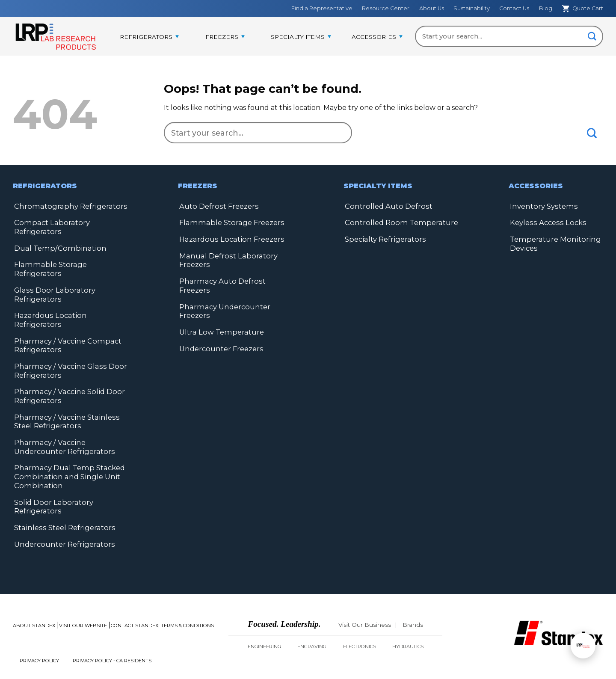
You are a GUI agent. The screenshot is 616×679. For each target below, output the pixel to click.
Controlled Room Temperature (398, 222)
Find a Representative (322, 8)
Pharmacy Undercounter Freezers (223, 300)
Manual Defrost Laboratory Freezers (225, 259)
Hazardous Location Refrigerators (71, 304)
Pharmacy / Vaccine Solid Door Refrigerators (66, 375)
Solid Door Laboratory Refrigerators (51, 482)
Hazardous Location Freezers (229, 239)
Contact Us (514, 8)
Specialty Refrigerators (384, 239)
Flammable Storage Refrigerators (71, 263)
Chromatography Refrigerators (67, 206)
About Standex (34, 601)
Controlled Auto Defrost (386, 206)
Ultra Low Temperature (220, 321)
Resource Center (386, 8)
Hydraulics (408, 622)
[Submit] (592, 37)
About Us (432, 8)
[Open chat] (583, 646)
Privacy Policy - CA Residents (112, 636)
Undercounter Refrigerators (63, 519)
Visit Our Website (83, 601)
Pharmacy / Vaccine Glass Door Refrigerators (67, 350)
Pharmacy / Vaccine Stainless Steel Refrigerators (63, 399)
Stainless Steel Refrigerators (62, 503)
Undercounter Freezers (220, 337)
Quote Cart (582, 9)
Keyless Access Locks (545, 222)
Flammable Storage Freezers (229, 222)
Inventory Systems (542, 206)
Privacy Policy (39, 636)
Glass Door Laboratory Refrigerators (52, 284)
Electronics (360, 622)
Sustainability (472, 8)
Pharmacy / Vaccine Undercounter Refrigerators (63, 424)
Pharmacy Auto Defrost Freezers (236, 280)
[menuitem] (149, 37)
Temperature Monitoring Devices (553, 243)
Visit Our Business (365, 600)
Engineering (264, 622)
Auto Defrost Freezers (217, 206)
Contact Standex (135, 601)
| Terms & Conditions (186, 601)
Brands (413, 600)
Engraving (312, 622)
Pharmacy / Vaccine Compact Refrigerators (64, 325)
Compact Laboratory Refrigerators (49, 227)
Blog (546, 8)
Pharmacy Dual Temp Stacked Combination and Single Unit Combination (67, 453)
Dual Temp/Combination (56, 247)
